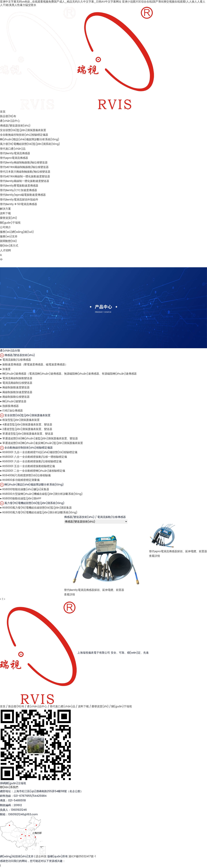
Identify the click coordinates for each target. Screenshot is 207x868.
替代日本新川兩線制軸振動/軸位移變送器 (25, 172)
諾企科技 (41, 856)
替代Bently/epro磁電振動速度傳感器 (23, 195)
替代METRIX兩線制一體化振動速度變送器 (25, 176)
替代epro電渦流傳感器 (14, 158)
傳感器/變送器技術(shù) (15, 126)
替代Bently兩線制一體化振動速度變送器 (25, 181)
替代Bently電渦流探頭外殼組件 (19, 200)
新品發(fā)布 (8, 116)
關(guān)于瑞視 (10, 223)
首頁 (3, 112)
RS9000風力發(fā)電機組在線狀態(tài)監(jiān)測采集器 (36, 508)
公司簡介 (5, 227)
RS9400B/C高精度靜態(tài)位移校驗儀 (25, 475)
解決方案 (5, 209)
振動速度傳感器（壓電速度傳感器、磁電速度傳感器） (34, 364)
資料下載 (5, 213)
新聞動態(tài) (8, 241)
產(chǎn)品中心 (10, 121)
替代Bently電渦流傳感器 (15, 153)
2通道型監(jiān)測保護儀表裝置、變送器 (26, 429)
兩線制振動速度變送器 (15, 387)
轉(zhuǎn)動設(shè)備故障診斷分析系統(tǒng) (30, 139)
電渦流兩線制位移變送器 (16, 383)
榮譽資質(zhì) (8, 218)
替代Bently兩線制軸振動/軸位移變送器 (24, 162)
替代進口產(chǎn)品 (13, 149)
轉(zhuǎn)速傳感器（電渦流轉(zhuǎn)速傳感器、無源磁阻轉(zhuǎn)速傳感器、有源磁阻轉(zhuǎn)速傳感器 (68, 374)
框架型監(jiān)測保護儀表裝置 (20, 420)
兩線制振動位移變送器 (15, 397)
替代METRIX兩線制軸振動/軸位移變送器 (24, 167)
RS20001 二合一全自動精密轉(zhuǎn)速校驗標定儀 (33, 471)
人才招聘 (5, 250)
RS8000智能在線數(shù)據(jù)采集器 (25, 489)
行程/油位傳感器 (11, 411)
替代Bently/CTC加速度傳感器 (19, 190)
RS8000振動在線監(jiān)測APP (21, 498)
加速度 (5, 369)
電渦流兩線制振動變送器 (16, 378)
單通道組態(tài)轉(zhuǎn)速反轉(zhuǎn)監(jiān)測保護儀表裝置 (41, 443)
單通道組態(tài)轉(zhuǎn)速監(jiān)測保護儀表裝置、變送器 (39, 438)
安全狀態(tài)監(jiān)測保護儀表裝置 (23, 130)
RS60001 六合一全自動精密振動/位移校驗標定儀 (31, 461)
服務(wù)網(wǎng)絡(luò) (17, 232)
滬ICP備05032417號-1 (82, 856)
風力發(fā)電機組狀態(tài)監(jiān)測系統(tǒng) (30, 144)
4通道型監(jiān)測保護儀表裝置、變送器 (26, 424)
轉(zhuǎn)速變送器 (13, 401)
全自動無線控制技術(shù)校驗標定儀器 (24, 135)
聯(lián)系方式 (9, 246)
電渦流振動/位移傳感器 (15, 360)
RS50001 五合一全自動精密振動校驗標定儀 (27, 466)
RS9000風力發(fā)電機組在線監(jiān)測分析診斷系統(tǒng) (39, 512)
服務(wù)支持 (9, 236)
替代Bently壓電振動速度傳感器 (19, 186)
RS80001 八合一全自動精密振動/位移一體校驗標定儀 (33, 457)
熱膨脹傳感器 (9, 406)
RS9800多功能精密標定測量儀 (20, 480)
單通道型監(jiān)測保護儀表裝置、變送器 (27, 434)
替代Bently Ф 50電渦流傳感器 (19, 204)
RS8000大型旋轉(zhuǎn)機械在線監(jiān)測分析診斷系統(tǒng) (41, 494)
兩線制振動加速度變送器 (16, 392)
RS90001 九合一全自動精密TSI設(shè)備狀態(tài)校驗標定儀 (39, 452)
